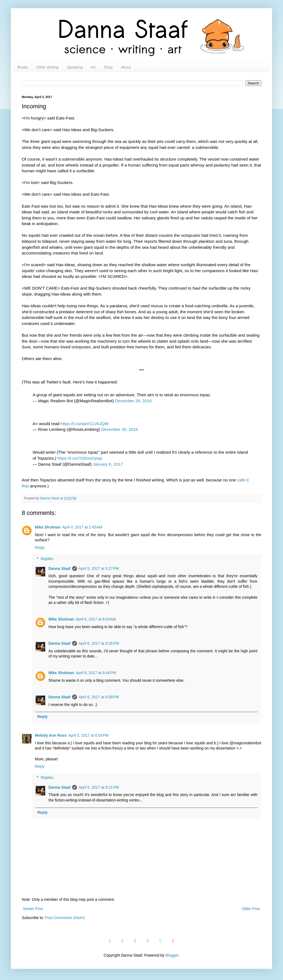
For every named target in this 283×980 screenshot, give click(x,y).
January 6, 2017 (108, 464)
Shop (108, 67)
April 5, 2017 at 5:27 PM (99, 569)
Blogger (172, 955)
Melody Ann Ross (51, 735)
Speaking (75, 67)
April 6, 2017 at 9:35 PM (99, 643)
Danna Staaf (59, 569)
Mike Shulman (48, 527)
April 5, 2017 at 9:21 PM (99, 787)
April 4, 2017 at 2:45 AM (82, 527)
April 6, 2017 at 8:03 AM (96, 619)
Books (23, 67)
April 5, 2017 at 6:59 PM (88, 735)
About (126, 67)
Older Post (251, 909)
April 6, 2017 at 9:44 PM (96, 673)
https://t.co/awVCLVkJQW (85, 424)
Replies (47, 559)
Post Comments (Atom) (65, 918)
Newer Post (33, 909)
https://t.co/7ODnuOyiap (80, 458)
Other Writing (47, 67)
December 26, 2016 (133, 401)
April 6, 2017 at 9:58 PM (99, 697)
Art (93, 67)
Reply (40, 548)
